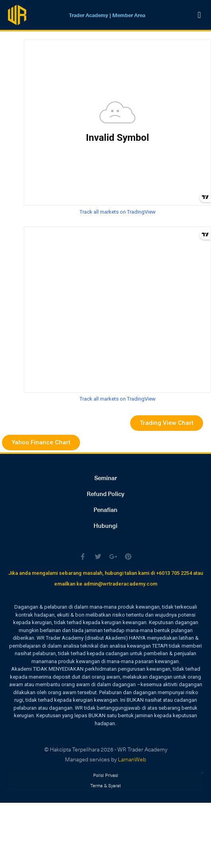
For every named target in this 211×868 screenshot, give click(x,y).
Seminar (106, 478)
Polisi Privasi (106, 775)
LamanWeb (132, 759)
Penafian (105, 510)
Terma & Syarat (105, 785)
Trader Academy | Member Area (107, 15)
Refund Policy (105, 494)
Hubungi (105, 525)
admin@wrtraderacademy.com (120, 584)
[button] (199, 15)
